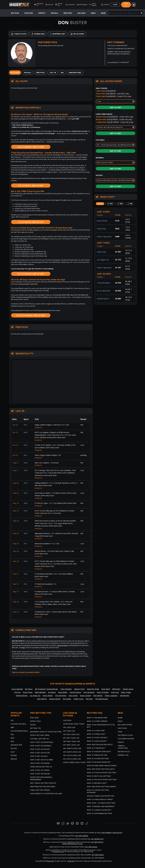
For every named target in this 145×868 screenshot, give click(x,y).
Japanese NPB (16, 745)
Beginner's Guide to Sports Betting (46, 732)
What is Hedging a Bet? (97, 783)
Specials (54, 13)
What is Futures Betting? (98, 759)
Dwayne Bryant (55, 699)
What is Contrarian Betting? (100, 813)
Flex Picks (29, 13)
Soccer (14, 748)
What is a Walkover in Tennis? (100, 799)
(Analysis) (38, 427)
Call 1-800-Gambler (91, 847)
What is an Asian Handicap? (99, 762)
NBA (12, 727)
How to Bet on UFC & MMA (41, 760)
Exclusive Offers (125, 725)
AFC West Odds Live (71, 745)
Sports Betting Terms (40, 735)
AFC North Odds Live (72, 752)
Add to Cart (116, 107)
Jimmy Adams (48, 696)
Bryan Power (28, 692)
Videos (33, 725)
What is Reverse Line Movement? (101, 806)
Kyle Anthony (42, 699)
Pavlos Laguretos (104, 237)
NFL (12, 720)
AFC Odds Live (69, 731)
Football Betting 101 (40, 739)
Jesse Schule (102, 221)
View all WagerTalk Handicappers (26, 672)
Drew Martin (63, 692)
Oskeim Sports (103, 299)
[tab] (15, 73)
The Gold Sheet (61, 696)
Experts (42, 13)
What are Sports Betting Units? (101, 769)
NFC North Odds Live (72, 748)
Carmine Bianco (75, 692)
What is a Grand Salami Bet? (99, 810)
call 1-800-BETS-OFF (97, 839)
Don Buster (67, 699)
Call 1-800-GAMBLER (82, 836)
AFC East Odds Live (71, 738)
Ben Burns (29, 689)
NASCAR (14, 759)
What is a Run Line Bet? (97, 741)
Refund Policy (124, 752)
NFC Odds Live (69, 727)
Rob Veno (89, 699)
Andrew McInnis (22, 696)
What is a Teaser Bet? (96, 748)
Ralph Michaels (40, 692)
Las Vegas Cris (103, 260)
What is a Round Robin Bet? (99, 752)
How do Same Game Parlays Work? (102, 766)
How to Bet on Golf (39, 756)
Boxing (14, 755)
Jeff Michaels (124, 696)
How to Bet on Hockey (40, 749)
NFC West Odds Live (72, 741)
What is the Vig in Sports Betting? (102, 780)
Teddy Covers (78, 699)
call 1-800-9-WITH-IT (97, 842)
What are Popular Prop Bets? (100, 745)
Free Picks (68, 13)
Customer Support (126, 739)
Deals (120, 721)
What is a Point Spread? (97, 721)
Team (120, 732)
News (93, 13)
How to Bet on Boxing (40, 763)
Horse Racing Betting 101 (41, 767)
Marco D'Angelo (103, 692)
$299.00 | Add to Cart (31, 147)
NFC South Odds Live (72, 755)
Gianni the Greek (93, 689)
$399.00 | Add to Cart (31, 274)
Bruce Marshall (103, 291)
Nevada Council (59, 852)
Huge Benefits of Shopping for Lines (46, 794)
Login (115, 5)
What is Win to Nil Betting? (99, 776)
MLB (23, 647)
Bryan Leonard (85, 696)
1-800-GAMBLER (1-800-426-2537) (112, 833)
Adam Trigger (126, 692)
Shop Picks (122, 728)
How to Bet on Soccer (40, 753)
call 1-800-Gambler (98, 855)
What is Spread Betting (97, 755)
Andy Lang (101, 229)
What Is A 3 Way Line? (96, 731)
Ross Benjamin (89, 692)
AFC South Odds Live (72, 759)
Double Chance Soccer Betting (101, 796)
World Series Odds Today (74, 762)
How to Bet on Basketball (42, 742)
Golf (13, 752)
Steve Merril (106, 689)
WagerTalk (50, 861)
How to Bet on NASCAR (40, 774)
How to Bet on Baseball (41, 746)
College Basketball (19, 731)
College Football (62, 645)
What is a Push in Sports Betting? (102, 773)
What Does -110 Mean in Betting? (101, 803)
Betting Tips (36, 728)
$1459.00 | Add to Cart (31, 315)
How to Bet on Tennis (40, 770)
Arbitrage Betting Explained (43, 787)
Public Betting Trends (40, 790)
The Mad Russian (101, 699)
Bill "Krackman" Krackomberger (46, 689)
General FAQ (123, 755)
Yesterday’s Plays (125, 735)
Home (120, 718)
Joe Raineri (52, 692)
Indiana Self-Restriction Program (72, 844)
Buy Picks (15, 13)
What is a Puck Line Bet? (97, 738)
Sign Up (126, 5)
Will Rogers (116, 689)
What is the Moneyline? (97, 718)
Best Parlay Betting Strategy (43, 783)
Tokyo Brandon (104, 283)
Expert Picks (35, 721)
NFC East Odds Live (71, 734)
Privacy (121, 742)
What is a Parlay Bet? (96, 734)
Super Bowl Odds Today (74, 724)
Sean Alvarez (98, 696)
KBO (12, 741)
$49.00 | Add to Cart (31, 185)
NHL (12, 734)
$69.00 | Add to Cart (31, 222)
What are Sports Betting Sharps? (101, 787)
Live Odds (81, 13)
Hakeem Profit (79, 689)
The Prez (17, 692)
